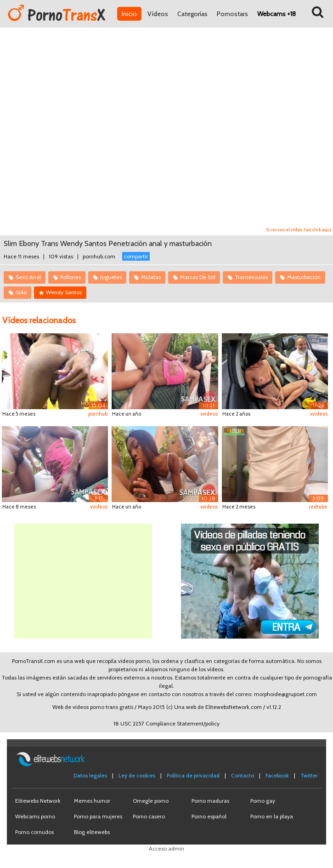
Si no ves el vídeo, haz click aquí (299, 230)
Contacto (243, 775)
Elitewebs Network (38, 801)
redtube (318, 507)
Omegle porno (151, 801)
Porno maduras (210, 801)
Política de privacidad (193, 775)
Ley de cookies (137, 775)
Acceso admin (166, 848)
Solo (21, 292)
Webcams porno (35, 816)
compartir (136, 256)
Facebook (277, 775)
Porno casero (149, 816)
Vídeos (158, 14)
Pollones (71, 277)
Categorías (192, 14)
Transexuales (251, 277)
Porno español (209, 816)
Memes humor (92, 801)
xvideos (209, 414)
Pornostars (232, 14)
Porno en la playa (272, 816)
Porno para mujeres (98, 816)
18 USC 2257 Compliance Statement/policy (166, 723)
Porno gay (263, 801)
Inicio (129, 14)
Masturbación (304, 277)
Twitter (309, 775)
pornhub (98, 414)
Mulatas (151, 277)
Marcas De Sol (198, 277)
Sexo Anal (28, 277)
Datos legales (90, 775)
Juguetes (111, 277)
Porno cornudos (34, 832)
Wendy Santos (64, 292)
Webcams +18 (277, 14)
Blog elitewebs (92, 832)
